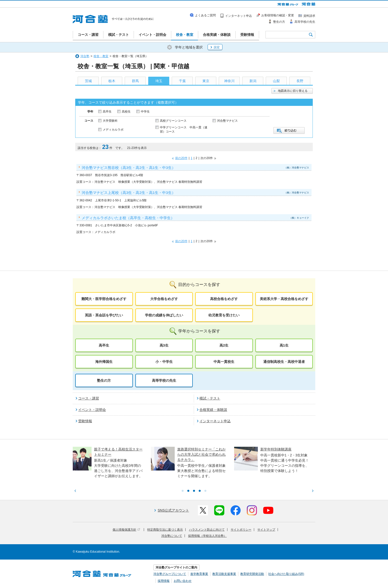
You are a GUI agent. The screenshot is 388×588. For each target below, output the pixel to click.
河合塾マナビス (227, 121)
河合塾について (172, 536)
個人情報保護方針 (126, 530)
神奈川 (229, 81)
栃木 (112, 81)
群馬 (135, 81)
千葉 (182, 81)
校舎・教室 (101, 56)
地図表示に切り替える (293, 91)
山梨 (276, 81)
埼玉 (159, 81)
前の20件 (181, 158)
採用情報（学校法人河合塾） (207, 536)
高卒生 (107, 112)
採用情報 (164, 581)
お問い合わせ (183, 581)
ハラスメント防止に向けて (207, 530)
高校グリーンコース (173, 121)
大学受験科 (110, 121)
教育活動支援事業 (224, 574)
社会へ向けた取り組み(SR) (286, 574)
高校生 (126, 112)
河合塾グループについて (170, 574)
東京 (206, 81)
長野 (300, 81)
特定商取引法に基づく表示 (165, 530)
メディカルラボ (113, 130)
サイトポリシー (241, 530)
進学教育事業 (199, 574)
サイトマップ (266, 530)
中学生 (145, 112)
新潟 (253, 81)
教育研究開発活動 (252, 574)
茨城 (88, 81)
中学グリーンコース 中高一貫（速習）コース (184, 129)
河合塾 (85, 56)
